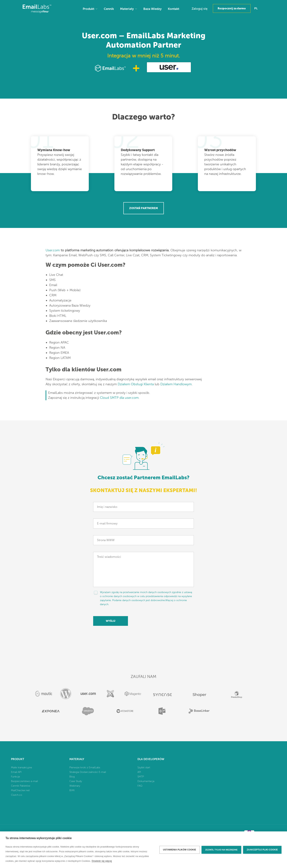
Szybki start (144, 767)
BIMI (72, 790)
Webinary (75, 786)
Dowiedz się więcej (102, 861)
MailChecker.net (20, 790)
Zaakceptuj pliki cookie (262, 850)
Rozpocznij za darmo (232, 8)
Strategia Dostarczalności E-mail (88, 772)
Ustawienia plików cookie (180, 850)
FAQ (140, 786)
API (139, 772)
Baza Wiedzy (152, 9)
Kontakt (174, 9)
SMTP (141, 777)
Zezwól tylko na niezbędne (221, 850)
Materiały (127, 9)
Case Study (76, 781)
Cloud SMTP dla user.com (119, 398)
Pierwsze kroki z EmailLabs (85, 767)
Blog (72, 777)
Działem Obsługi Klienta (136, 384)
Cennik (109, 9)
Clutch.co (17, 795)
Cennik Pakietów (21, 786)
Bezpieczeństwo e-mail (24, 781)
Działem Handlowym (176, 384)
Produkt (88, 9)
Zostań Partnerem (144, 208)
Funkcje (15, 777)
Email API (16, 772)
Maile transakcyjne (22, 767)
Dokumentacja (146, 781)
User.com (53, 250)
